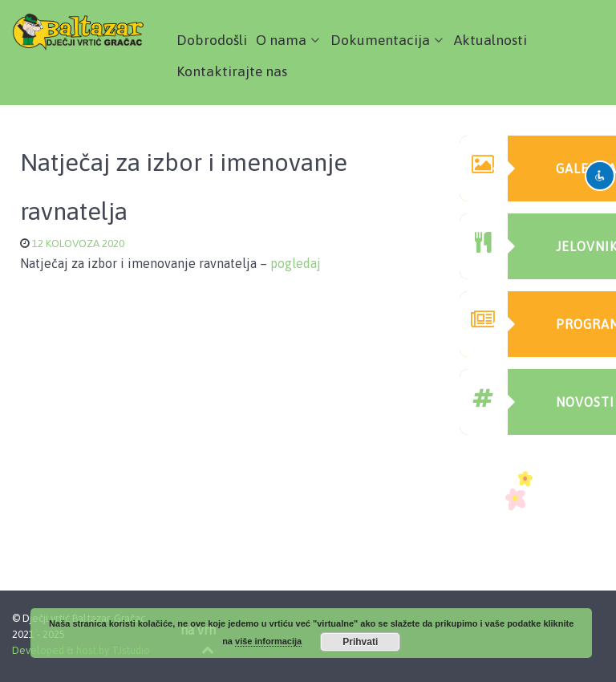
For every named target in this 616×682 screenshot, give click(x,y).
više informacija (268, 641)
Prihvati (360, 642)
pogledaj (296, 263)
